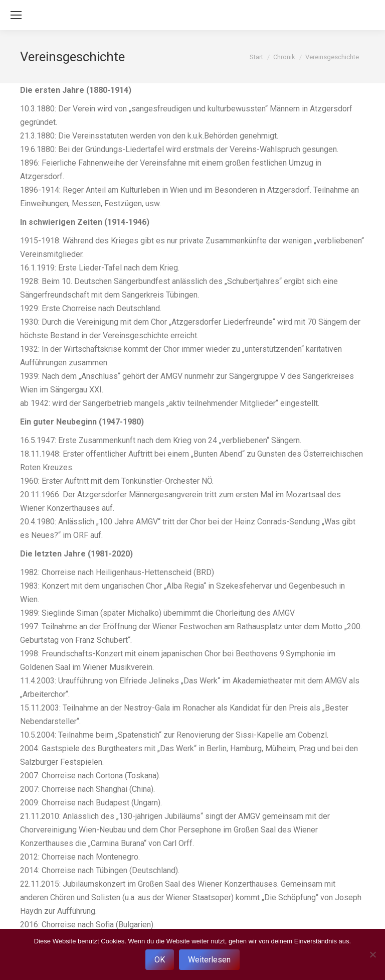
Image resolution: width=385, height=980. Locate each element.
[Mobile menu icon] (16, 15)
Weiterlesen (209, 960)
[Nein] (372, 954)
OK (160, 960)
